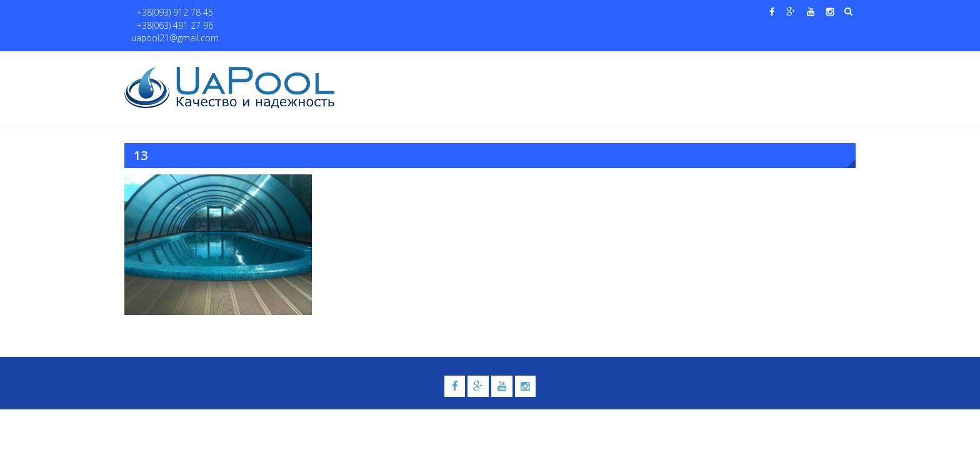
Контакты (795, 63)
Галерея (574, 63)
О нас (412, 63)
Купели (517, 63)
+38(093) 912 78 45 (169, 13)
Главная (370, 63)
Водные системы (640, 63)
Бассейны (457, 63)
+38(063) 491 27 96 (252, 13)
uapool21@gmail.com (340, 13)
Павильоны (725, 63)
